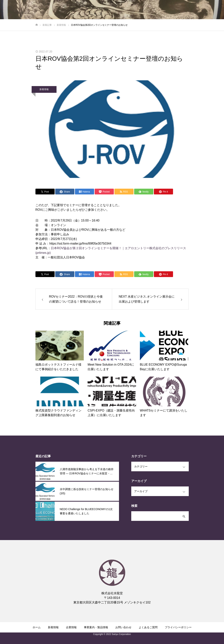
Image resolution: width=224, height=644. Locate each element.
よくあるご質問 (148, 627)
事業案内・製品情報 (96, 627)
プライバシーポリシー (178, 627)
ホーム (37, 627)
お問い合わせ (123, 627)
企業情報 (71, 627)
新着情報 (44, 89)
